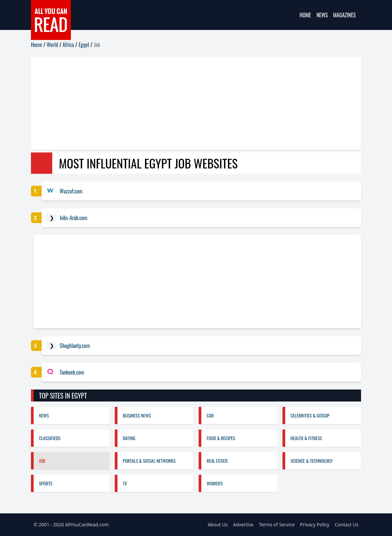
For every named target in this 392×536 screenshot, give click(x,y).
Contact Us (347, 525)
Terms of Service (277, 525)
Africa (68, 45)
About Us (218, 525)
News (322, 15)
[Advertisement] (196, 103)
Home (305, 15)
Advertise (243, 525)
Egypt (84, 45)
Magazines (344, 15)
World (52, 45)
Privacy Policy (314, 525)
